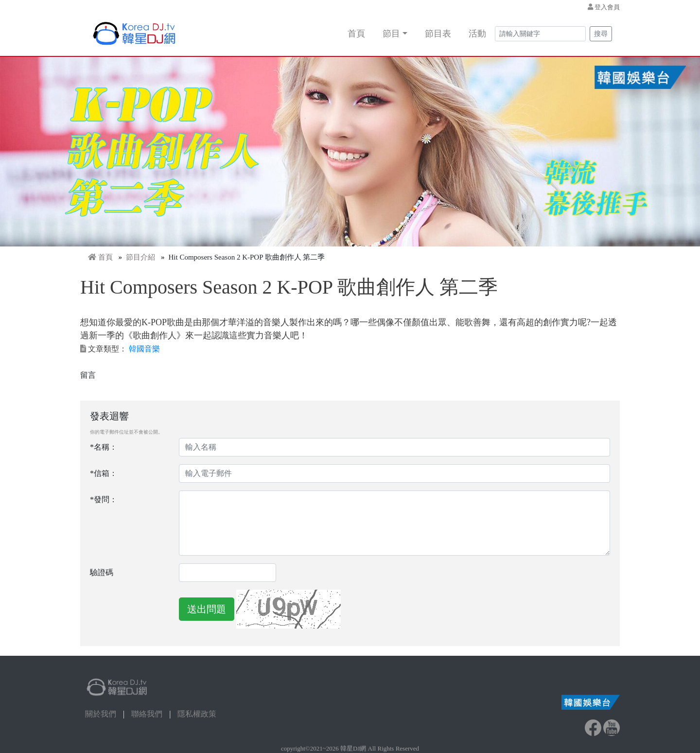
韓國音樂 (144, 349)
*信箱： (104, 473)
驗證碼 (102, 572)
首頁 (356, 34)
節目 (391, 34)
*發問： (104, 499)
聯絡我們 (147, 714)
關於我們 (101, 714)
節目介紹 (140, 257)
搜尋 (601, 34)
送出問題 (207, 609)
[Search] (540, 34)
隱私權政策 (197, 714)
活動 (477, 34)
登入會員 (607, 7)
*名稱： (104, 447)
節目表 (438, 34)
